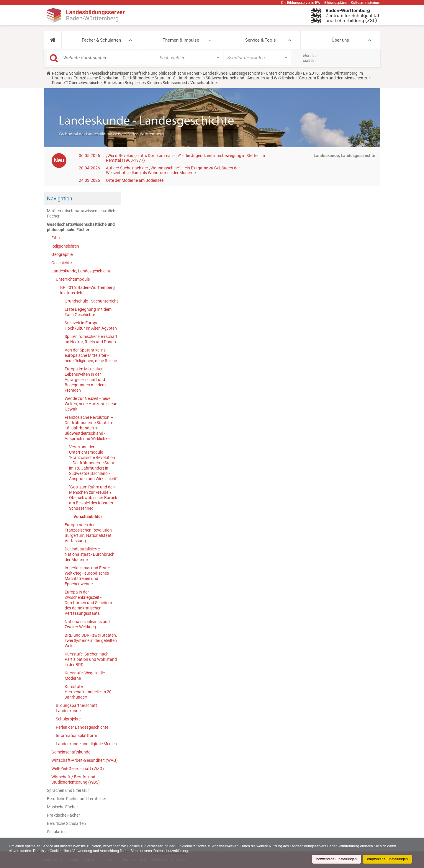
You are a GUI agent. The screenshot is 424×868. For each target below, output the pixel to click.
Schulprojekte (68, 719)
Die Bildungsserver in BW (301, 3)
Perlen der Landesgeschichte (82, 727)
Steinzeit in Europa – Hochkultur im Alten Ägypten (91, 326)
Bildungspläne (336, 3)
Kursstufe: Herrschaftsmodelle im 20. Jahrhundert (89, 692)
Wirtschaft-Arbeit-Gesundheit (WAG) (85, 760)
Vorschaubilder (88, 516)
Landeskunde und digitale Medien (86, 744)
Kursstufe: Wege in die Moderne (85, 676)
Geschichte (62, 263)
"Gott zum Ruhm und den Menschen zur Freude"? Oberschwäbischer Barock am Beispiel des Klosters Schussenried (93, 498)
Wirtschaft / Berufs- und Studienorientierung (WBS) (76, 779)
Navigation (60, 198)
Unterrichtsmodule (283, 73)
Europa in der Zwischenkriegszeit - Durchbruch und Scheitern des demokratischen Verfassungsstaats (88, 603)
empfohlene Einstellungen (387, 859)
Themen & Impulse (181, 40)
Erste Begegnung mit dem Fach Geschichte (88, 312)
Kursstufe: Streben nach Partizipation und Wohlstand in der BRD (91, 659)
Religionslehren (65, 246)
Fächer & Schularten (101, 40)
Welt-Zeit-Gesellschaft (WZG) (78, 769)
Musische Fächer (62, 807)
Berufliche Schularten (66, 823)
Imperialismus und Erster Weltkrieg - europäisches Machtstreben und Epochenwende (87, 576)
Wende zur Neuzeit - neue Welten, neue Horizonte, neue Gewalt (91, 404)
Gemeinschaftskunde (71, 752)
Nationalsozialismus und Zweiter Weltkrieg (87, 624)
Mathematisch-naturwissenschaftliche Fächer (82, 213)
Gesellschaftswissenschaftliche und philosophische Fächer (146, 73)
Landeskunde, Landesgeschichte (233, 73)
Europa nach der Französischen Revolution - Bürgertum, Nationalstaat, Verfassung (89, 533)
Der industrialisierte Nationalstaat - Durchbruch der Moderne (90, 554)
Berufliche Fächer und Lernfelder (77, 799)
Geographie (62, 254)
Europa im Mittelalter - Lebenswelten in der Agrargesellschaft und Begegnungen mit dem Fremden (85, 380)
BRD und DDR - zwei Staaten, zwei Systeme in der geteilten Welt (91, 640)
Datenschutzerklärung (171, 851)
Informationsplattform (76, 735)
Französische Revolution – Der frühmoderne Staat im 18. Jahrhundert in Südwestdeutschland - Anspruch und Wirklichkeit (184, 78)
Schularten (57, 832)
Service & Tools (261, 40)
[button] (53, 40)
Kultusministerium (366, 3)
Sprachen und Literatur (68, 790)
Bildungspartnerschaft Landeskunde (76, 708)
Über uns (340, 40)
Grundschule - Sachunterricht (91, 301)
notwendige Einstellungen (337, 859)
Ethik (56, 238)
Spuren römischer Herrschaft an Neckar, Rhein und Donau (91, 339)
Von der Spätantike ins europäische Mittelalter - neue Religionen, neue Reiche (91, 355)
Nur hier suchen (310, 58)
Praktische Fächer (63, 815)
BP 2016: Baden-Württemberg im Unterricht (87, 290)
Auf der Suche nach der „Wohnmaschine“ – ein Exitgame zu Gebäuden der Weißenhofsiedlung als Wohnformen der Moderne (173, 170)
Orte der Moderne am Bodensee (135, 180)
